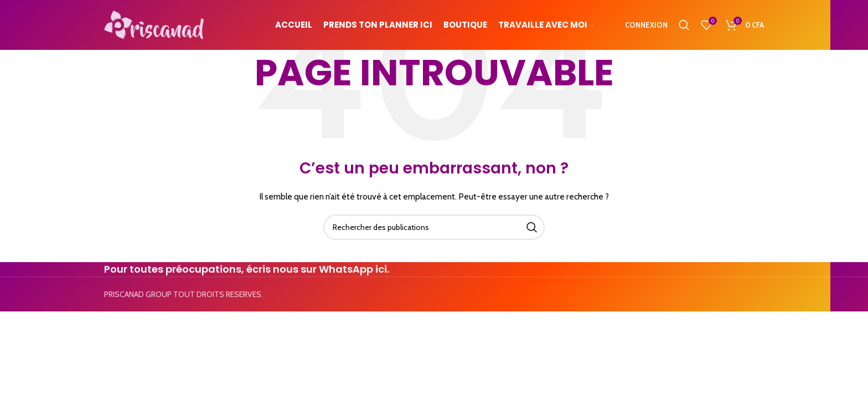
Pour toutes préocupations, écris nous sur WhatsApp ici (246, 269)
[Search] (684, 25)
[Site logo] (154, 24)
